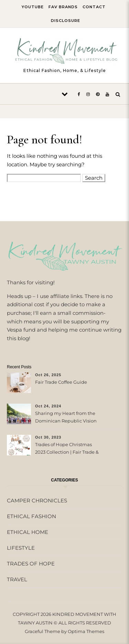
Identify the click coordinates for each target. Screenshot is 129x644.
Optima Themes (86, 631)
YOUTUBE (33, 7)
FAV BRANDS (63, 7)
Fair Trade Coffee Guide (61, 382)
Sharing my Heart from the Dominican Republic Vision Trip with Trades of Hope (66, 418)
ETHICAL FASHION (31, 516)
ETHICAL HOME (28, 532)
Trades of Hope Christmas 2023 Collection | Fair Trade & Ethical (67, 449)
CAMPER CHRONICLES (37, 500)
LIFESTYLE (21, 548)
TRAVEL (17, 579)
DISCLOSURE (66, 21)
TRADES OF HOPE (31, 564)
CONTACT (94, 7)
